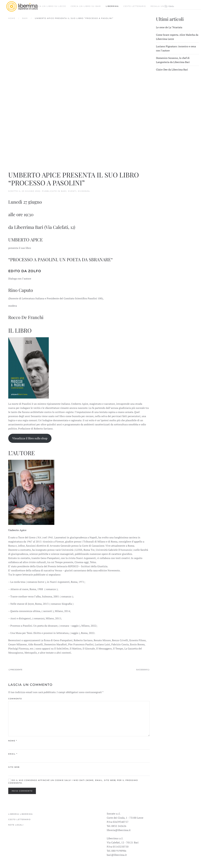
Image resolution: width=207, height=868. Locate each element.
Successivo (143, 670)
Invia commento (22, 791)
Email (13, 754)
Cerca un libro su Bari (86, 6)
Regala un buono (162, 6)
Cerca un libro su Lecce (50, 6)
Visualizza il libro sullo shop (30, 438)
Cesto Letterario (135, 6)
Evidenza (84, 191)
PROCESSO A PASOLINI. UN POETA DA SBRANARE (61, 259)
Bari (25, 18)
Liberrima (112, 6)
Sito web (14, 767)
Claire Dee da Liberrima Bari (172, 70)
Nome (13, 741)
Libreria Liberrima (20, 814)
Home (12, 18)
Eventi (72, 191)
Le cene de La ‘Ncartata (169, 27)
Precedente (15, 670)
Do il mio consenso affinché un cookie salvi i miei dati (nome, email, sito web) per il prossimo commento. (73, 782)
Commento (15, 699)
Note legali (16, 825)
